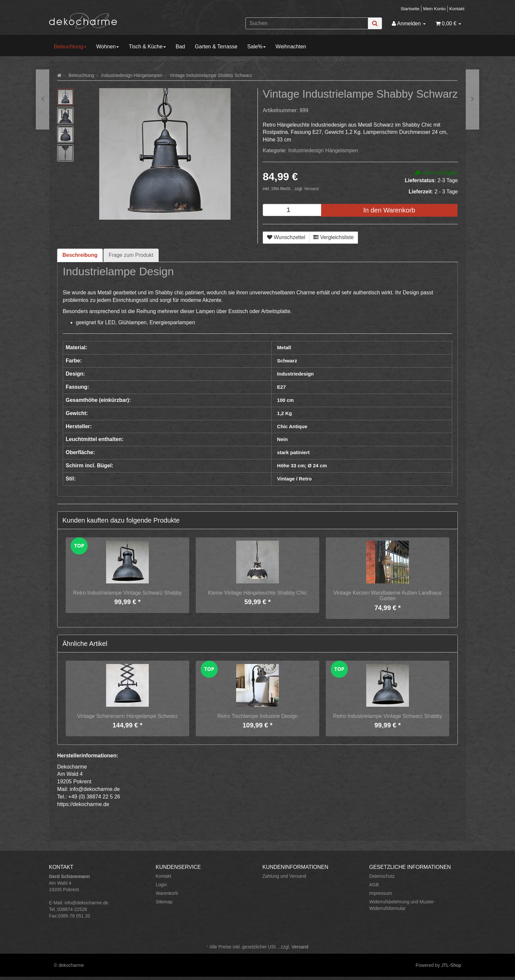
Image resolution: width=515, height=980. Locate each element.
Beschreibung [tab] (80, 255)
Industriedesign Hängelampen (323, 150)
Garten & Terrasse (216, 47)
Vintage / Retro (295, 479)
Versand (312, 189)
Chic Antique (292, 426)
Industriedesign (296, 374)
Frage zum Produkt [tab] (131, 255)
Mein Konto (434, 9)
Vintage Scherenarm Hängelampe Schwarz (128, 716)
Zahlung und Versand (284, 876)
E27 (282, 387)
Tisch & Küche (147, 47)
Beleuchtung (70, 47)
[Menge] (292, 210)
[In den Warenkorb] (389, 210)
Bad (180, 47)
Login (161, 885)
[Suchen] (307, 23)
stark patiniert (293, 452)
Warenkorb (167, 893)
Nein (283, 439)
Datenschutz (382, 876)
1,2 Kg (285, 413)
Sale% (257, 47)
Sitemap (164, 902)
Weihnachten (291, 47)
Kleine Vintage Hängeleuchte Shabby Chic (257, 593)
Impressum (381, 893)
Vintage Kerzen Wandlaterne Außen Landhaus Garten (387, 596)
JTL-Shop (451, 965)
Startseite (410, 9)
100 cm (286, 400)
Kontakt (457, 9)
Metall (284, 347)
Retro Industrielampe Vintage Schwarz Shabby (127, 593)
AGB (374, 885)
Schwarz (287, 361)
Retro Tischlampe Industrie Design (258, 716)
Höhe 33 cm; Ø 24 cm (302, 466)
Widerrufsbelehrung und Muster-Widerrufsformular (402, 905)
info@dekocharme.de (86, 903)
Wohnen (108, 47)
